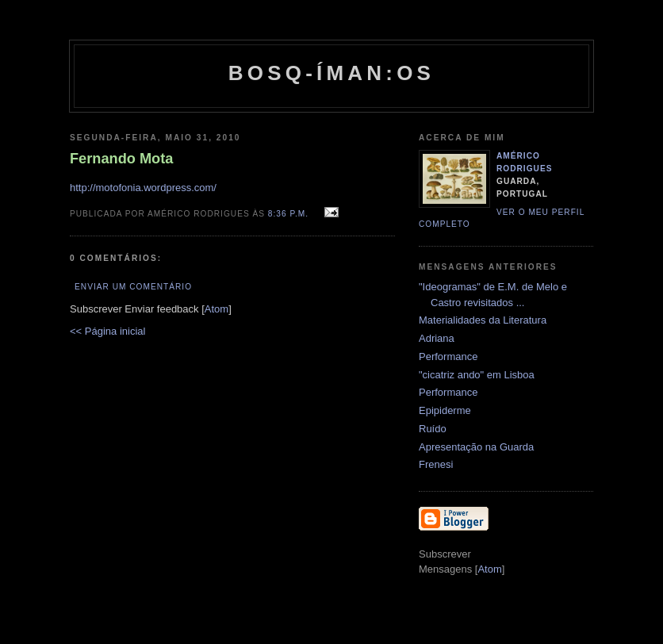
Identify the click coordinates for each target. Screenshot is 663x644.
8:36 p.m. (290, 214)
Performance (448, 356)
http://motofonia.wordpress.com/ (143, 188)
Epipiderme (445, 410)
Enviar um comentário (133, 287)
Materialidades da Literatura (483, 320)
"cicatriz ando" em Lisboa (477, 375)
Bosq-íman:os (331, 73)
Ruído (433, 429)
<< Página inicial (107, 331)
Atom (217, 309)
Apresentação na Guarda (476, 447)
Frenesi (436, 464)
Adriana (437, 338)
